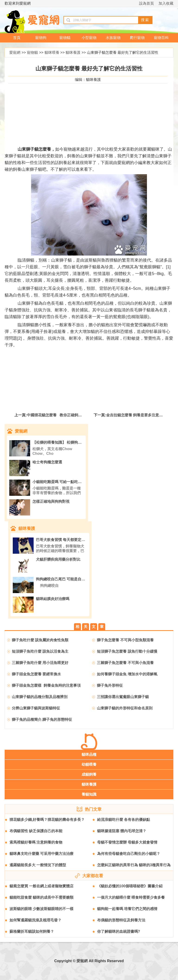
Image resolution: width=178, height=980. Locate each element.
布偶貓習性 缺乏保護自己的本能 (36, 831)
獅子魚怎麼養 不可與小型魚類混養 (125, 640)
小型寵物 (89, 38)
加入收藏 (166, 3)
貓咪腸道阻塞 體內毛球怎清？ (122, 831)
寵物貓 (65, 38)
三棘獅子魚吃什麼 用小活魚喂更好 (40, 663)
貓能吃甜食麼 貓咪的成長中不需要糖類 (41, 897)
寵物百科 (161, 38)
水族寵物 (113, 38)
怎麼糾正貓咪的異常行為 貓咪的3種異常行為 (134, 865)
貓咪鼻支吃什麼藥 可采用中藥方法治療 (41, 854)
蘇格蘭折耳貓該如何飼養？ (32, 931)
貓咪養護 (73, 52)
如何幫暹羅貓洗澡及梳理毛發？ (35, 920)
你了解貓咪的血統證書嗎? (119, 931)
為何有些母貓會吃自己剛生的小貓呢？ (129, 854)
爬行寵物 (137, 38)
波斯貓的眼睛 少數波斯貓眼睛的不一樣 (41, 909)
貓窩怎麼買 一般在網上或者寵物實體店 (41, 886)
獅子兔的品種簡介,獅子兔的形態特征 (42, 719)
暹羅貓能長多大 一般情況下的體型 (38, 865)
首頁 (17, 38)
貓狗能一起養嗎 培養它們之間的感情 (127, 909)
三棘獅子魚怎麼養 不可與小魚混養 (125, 663)
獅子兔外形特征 (110, 685)
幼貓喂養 (89, 764)
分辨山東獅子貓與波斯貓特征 (36, 708)
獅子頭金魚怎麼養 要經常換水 (36, 674)
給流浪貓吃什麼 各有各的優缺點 (124, 820)
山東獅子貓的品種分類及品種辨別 (40, 697)
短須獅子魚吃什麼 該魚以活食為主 (40, 651)
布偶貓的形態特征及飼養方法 (121, 920)
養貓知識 (89, 794)
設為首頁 (146, 3)
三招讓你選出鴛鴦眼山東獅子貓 (123, 697)
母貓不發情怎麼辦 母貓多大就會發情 (127, 842)
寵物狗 (41, 38)
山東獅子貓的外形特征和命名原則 (125, 708)
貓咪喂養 (52, 52)
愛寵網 (15, 52)
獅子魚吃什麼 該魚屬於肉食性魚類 (40, 640)
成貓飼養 (89, 774)
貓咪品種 (89, 754)
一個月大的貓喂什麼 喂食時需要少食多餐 (131, 897)
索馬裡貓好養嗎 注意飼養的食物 (36, 842)
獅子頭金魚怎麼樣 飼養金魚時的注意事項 (46, 685)
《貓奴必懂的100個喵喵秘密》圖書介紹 (130, 886)
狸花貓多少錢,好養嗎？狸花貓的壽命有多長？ (47, 820)
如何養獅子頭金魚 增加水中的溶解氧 (127, 674)
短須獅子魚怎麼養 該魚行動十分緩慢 (127, 651)
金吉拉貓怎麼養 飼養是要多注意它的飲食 (140, 415)
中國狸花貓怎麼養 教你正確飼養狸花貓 (60, 415)
